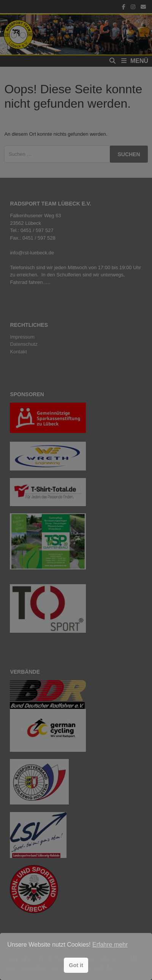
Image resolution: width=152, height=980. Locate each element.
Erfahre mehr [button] (110, 945)
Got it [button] (76, 965)
